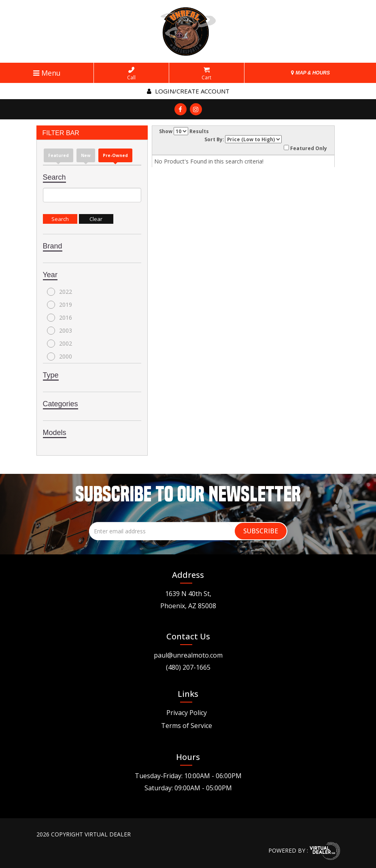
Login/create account (188, 91)
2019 (59, 305)
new (86, 155)
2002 (59, 344)
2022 (59, 292)
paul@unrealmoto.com (188, 655)
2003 (59, 331)
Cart (206, 74)
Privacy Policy (187, 713)
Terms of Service (187, 726)
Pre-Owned (115, 155)
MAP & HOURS (310, 73)
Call (131, 74)
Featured (58, 155)
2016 (59, 318)
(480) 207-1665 (188, 667)
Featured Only (305, 148)
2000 (59, 357)
